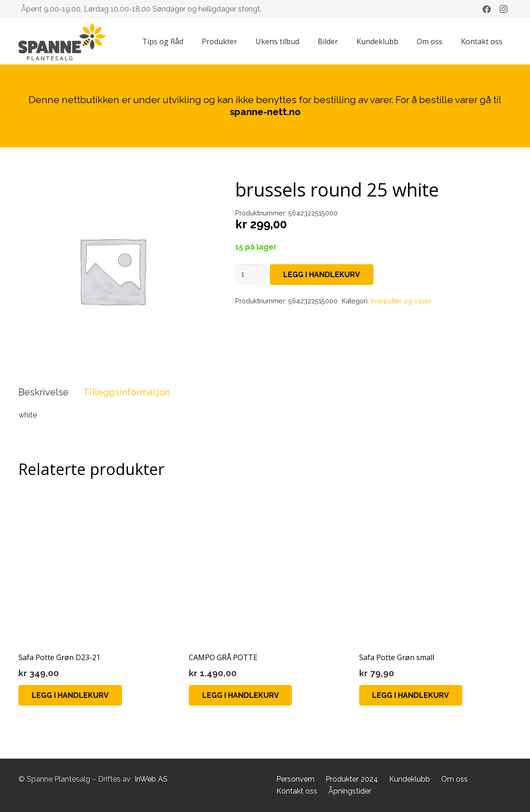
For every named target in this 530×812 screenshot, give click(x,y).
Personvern (295, 779)
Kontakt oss (297, 791)
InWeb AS (151, 779)
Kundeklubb (410, 779)
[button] (70, 695)
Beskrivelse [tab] (44, 392)
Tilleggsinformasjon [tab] (127, 392)
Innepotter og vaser (401, 301)
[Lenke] (62, 42)
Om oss (454, 779)
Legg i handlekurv (322, 275)
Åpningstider (350, 791)
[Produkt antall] (250, 275)
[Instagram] (503, 9)
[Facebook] (487, 9)
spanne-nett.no (265, 112)
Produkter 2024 (352, 779)
